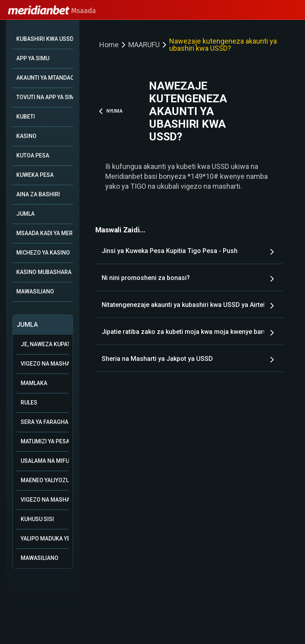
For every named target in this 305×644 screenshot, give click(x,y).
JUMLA (25, 214)
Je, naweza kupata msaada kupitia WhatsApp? (45, 344)
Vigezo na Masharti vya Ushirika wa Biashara (45, 364)
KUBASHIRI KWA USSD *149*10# (45, 39)
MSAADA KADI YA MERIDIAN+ (45, 233)
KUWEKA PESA (35, 175)
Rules (29, 402)
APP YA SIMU (33, 58)
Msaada (52, 11)
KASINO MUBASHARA (44, 272)
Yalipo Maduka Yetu (45, 539)
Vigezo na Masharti (45, 500)
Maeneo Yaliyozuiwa (45, 480)
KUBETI (26, 117)
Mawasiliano (40, 558)
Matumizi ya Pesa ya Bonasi (45, 441)
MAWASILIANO (35, 291)
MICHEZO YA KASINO (43, 253)
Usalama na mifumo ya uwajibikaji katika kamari (45, 461)
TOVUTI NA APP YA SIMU (45, 97)
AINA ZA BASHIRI (38, 194)
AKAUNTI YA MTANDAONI (45, 78)
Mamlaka (34, 383)
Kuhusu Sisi (37, 519)
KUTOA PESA (33, 155)
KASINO (26, 136)
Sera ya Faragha (44, 422)
